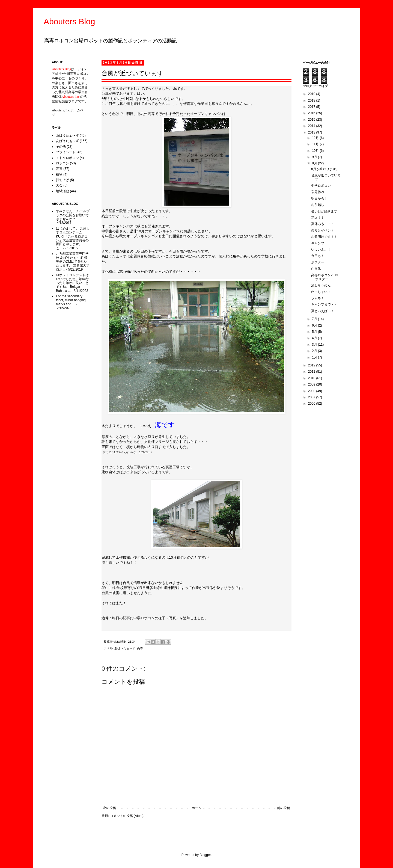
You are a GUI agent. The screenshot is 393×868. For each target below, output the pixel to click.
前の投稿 (284, 808)
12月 (316, 138)
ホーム (196, 808)
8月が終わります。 (325, 169)
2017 (312, 107)
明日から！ (319, 199)
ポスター (318, 262)
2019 (312, 94)
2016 (312, 113)
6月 (315, 325)
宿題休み (318, 192)
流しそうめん (321, 285)
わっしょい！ (321, 292)
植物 (59, 174)
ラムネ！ (318, 298)
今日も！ (318, 256)
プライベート (66, 152)
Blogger (205, 855)
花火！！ (318, 218)
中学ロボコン (321, 186)
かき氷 (316, 269)
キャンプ (318, 243)
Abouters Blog (69, 21)
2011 (312, 372)
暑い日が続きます (324, 211)
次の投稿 (109, 808)
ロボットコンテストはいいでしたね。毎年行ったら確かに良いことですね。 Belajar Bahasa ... (72, 283)
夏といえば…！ (323, 311)
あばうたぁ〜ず (67, 135)
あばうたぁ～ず (125, 648)
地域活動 (62, 191)
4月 (315, 338)
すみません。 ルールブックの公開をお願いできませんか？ (73, 215)
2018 (312, 100)
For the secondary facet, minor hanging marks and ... (71, 300)
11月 (316, 144)
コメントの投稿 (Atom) (127, 816)
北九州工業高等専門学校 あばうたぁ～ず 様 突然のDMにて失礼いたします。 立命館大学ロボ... (73, 262)
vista (117, 642)
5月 (315, 332)
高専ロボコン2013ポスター (325, 277)
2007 (312, 397)
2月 (315, 351)
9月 (315, 157)
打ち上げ (62, 180)
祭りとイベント (323, 230)
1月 (315, 357)
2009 (312, 384)
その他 (61, 147)
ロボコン (62, 163)
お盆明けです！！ (324, 237)
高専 (140, 648)
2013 (312, 132)
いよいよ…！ (321, 250)
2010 (312, 378)
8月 (315, 163)
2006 (312, 404)
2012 (312, 365)
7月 (315, 319)
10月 (316, 151)
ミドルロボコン (67, 158)
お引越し (318, 205)
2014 (312, 126)
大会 (59, 185)
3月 (315, 345)
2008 (312, 391)
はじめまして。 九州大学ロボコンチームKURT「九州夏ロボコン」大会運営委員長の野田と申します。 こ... (73, 238)
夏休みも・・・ (323, 224)
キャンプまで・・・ (326, 304)
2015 (312, 120)
